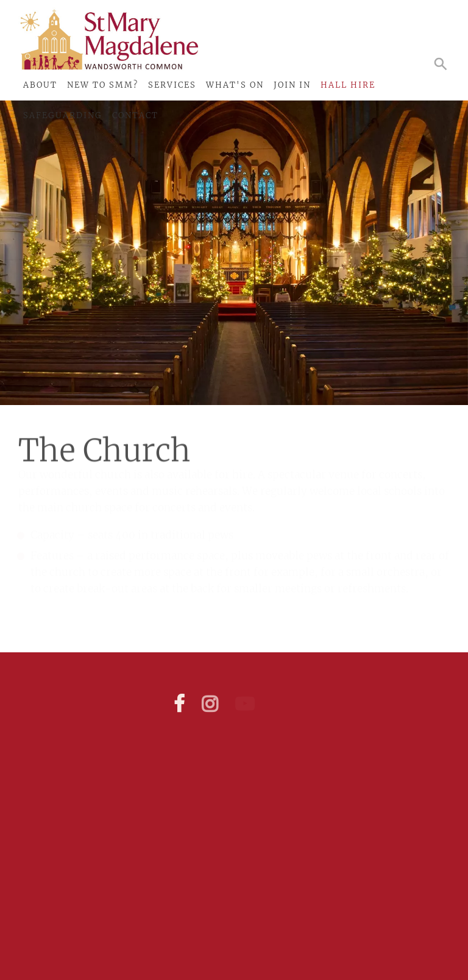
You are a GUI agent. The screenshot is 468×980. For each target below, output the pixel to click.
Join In (292, 85)
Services (172, 85)
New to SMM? (103, 85)
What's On (235, 85)
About (40, 85)
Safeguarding (63, 115)
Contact (135, 115)
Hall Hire (348, 85)
